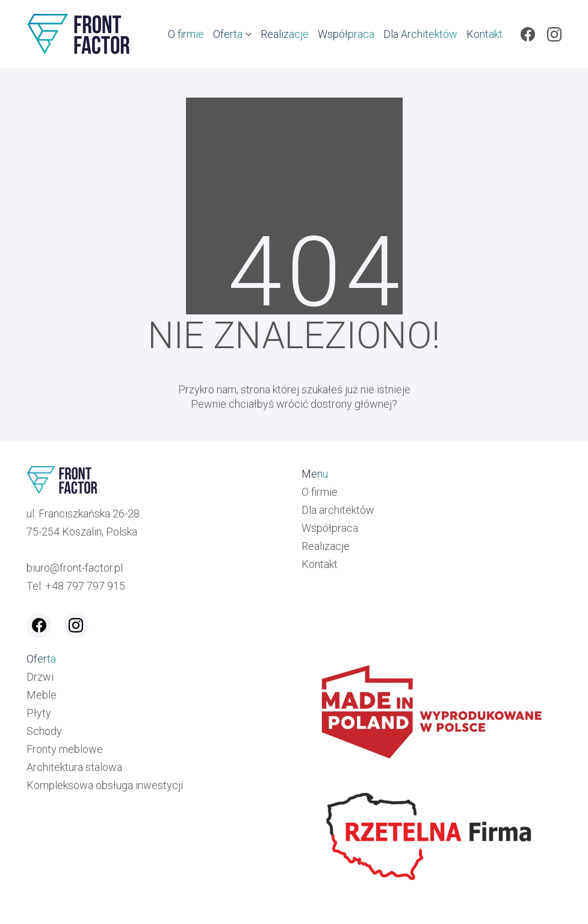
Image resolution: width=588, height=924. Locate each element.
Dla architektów (338, 510)
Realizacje (326, 546)
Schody (44, 731)
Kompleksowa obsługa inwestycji (105, 785)
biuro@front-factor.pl (75, 568)
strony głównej (357, 404)
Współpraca (330, 528)
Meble (42, 695)
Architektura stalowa (74, 767)
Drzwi (40, 677)
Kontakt (320, 564)
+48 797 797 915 (85, 586)
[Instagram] (554, 34)
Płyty (39, 713)
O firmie (320, 492)
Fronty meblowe (65, 749)
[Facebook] (528, 34)
